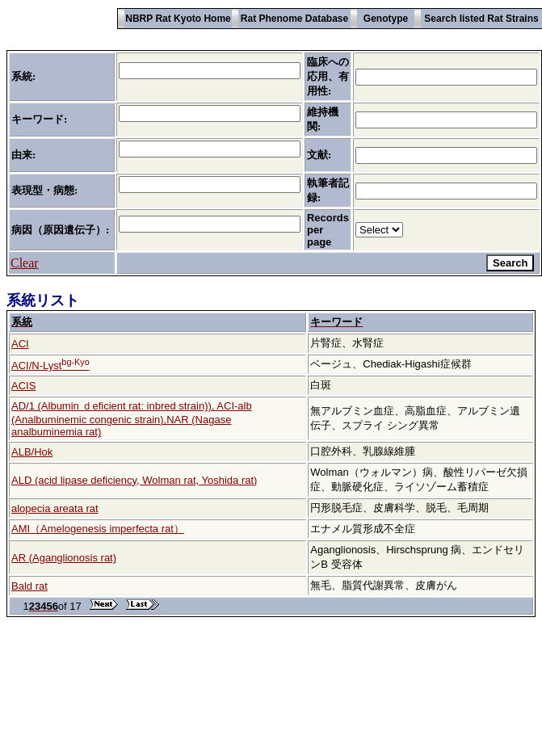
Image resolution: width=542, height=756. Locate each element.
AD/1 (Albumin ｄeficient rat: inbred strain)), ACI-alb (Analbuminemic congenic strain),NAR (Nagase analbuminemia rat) (132, 419)
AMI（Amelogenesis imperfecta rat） (98, 529)
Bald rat (29, 586)
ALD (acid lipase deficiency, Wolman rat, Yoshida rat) (134, 480)
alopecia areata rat (55, 508)
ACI (20, 344)
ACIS (23, 386)
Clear (25, 263)
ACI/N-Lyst (50, 365)
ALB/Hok (32, 452)
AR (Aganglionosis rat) (64, 558)
